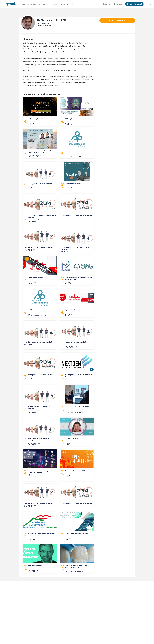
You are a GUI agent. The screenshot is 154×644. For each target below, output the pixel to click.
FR (146, 4)
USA (151, 4)
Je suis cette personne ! (117, 20)
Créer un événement (134, 4)
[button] (73, 4)
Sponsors (54, 4)
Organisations (43, 4)
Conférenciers (64, 4)
